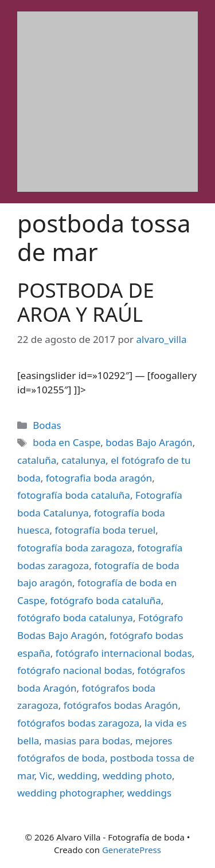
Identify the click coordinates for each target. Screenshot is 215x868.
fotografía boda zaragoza (75, 548)
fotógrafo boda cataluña (105, 600)
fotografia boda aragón (99, 478)
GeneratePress (132, 850)
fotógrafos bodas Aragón (121, 705)
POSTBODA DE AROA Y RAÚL (86, 302)
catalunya (83, 460)
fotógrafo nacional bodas (75, 670)
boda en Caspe (67, 442)
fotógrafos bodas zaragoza (78, 723)
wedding (77, 776)
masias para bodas (87, 741)
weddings (149, 793)
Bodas (47, 425)
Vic (46, 776)
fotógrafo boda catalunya (75, 618)
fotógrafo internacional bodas (124, 653)
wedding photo (137, 776)
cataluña (37, 460)
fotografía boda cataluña (74, 495)
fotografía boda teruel (105, 530)
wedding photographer (70, 793)
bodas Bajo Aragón (149, 442)
